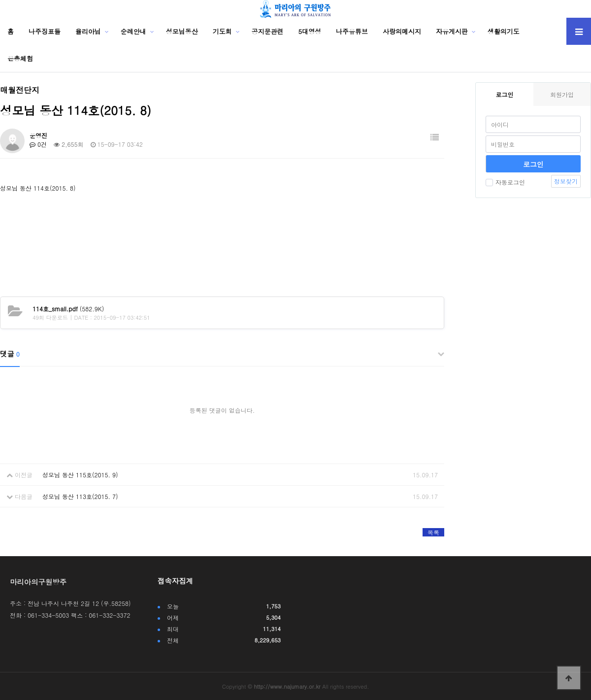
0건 (38, 144)
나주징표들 (45, 31)
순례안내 (133, 31)
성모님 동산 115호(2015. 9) (80, 475)
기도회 (222, 31)
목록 (433, 532)
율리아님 (88, 31)
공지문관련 (268, 31)
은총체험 (20, 58)
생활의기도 (504, 31)
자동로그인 (505, 182)
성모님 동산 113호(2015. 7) (80, 496)
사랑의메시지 (402, 31)
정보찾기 (566, 181)
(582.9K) (68, 309)
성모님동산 (182, 31)
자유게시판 (452, 31)
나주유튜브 (352, 31)
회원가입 (562, 94)
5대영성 (310, 31)
